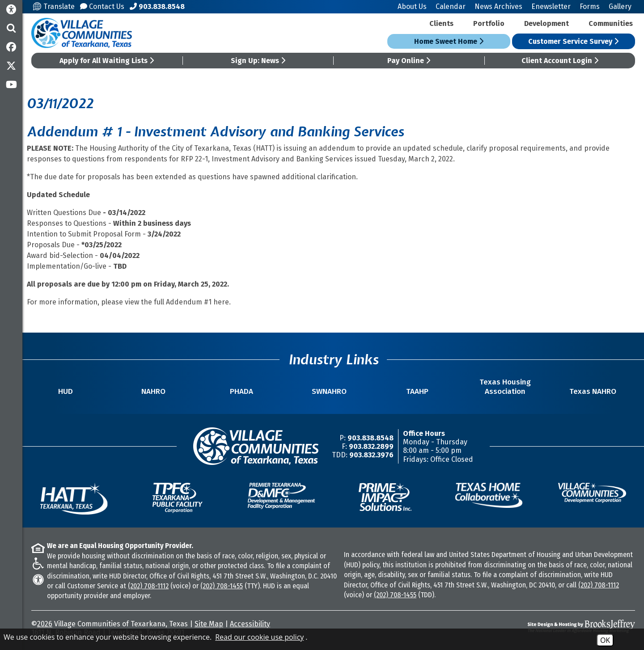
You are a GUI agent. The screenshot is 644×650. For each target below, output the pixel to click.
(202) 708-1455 (222, 586)
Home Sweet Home (449, 41)
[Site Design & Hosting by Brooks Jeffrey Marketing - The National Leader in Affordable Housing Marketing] (560, 626)
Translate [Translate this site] (54, 6)
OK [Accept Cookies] (605, 640)
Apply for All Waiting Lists (107, 61)
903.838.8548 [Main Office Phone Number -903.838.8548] (371, 438)
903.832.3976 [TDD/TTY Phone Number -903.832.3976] (371, 455)
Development (547, 23)
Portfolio (489, 23)
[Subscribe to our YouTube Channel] (11, 84)
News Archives (498, 6)
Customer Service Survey (573, 41)
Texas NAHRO (593, 391)
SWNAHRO (329, 391)
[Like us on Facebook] (11, 47)
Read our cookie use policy (259, 637)
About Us (412, 6)
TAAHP (417, 391)
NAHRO (153, 391)
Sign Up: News (258, 61)
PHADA (241, 391)
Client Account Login (560, 61)
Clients (441, 23)
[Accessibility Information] (11, 10)
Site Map (209, 624)
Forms (590, 6)
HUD (66, 391)
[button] (11, 28)
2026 (45, 624)
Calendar (451, 6)
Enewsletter (551, 6)
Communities (611, 23)
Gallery (620, 6)
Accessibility (250, 624)
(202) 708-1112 (148, 586)
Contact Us (102, 6)
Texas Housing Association (505, 387)
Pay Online (409, 61)
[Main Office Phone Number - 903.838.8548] (157, 6)
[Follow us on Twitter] (11, 66)
